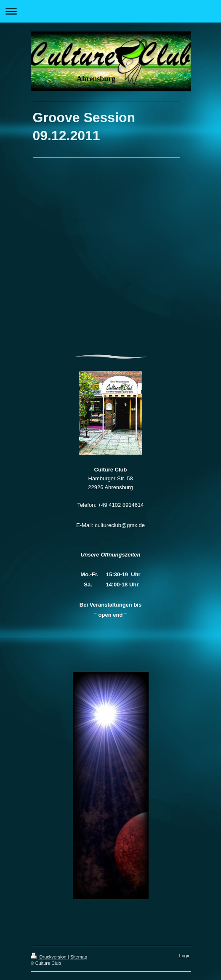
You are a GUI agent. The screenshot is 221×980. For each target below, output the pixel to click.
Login (185, 956)
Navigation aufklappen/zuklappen (110, 11)
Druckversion (49, 957)
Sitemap (79, 957)
